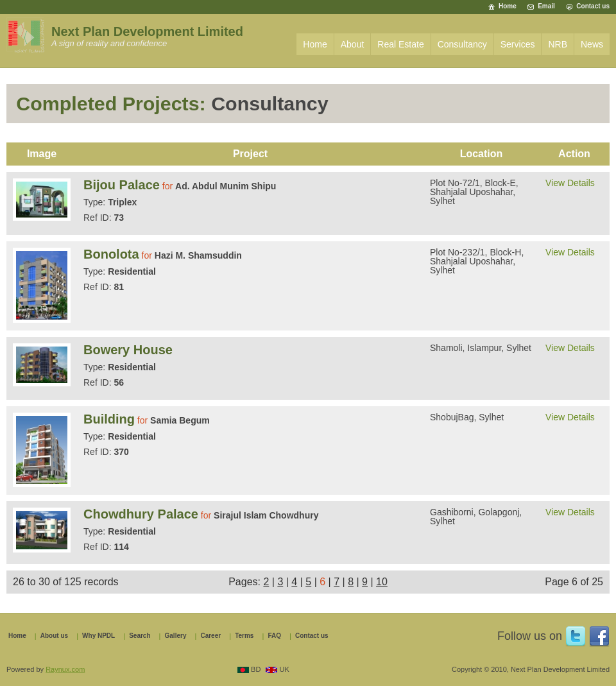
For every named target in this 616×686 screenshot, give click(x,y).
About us (54, 636)
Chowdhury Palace (141, 514)
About (353, 44)
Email (546, 6)
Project (250, 154)
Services (518, 44)
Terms (244, 636)
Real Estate (400, 44)
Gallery (176, 636)
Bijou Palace (122, 185)
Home (508, 6)
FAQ (274, 636)
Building (109, 419)
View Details (570, 183)
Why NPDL (98, 636)
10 (382, 582)
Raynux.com (65, 669)
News (592, 44)
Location (482, 154)
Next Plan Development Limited (147, 31)
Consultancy (462, 44)
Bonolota (111, 254)
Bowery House (128, 350)
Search (140, 636)
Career (210, 636)
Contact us (593, 6)
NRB (558, 44)
